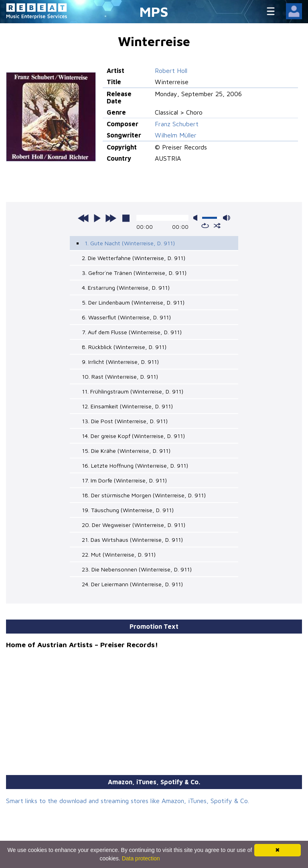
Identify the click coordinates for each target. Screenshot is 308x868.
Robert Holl (171, 71)
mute (197, 218)
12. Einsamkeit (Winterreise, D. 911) (127, 406)
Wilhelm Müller (176, 135)
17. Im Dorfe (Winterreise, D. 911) (124, 480)
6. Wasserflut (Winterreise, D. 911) (126, 317)
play (97, 218)
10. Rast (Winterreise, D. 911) (120, 376)
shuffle (217, 226)
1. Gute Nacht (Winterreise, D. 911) (130, 243)
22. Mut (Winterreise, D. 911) (119, 554)
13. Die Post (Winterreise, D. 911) (125, 421)
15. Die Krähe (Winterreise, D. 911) (126, 451)
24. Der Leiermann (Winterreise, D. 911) (132, 584)
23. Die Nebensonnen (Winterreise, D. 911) (137, 569)
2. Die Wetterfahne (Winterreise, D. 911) (134, 258)
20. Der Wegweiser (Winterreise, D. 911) (134, 525)
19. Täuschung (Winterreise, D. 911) (128, 510)
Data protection (141, 858)
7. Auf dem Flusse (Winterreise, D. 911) (132, 332)
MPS (154, 11)
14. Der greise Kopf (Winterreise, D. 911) (133, 436)
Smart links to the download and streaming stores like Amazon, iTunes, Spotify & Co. (128, 801)
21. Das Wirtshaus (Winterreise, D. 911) (132, 540)
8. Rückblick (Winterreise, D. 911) (124, 347)
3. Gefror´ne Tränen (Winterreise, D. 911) (134, 273)
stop (126, 218)
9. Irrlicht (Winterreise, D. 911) (120, 362)
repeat (205, 226)
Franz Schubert (177, 124)
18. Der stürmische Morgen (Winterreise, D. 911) (144, 495)
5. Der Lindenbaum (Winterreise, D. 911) (133, 302)
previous (83, 218)
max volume (227, 218)
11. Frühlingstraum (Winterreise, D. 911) (133, 391)
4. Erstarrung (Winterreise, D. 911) (126, 288)
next (111, 218)
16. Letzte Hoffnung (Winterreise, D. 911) (135, 465)
